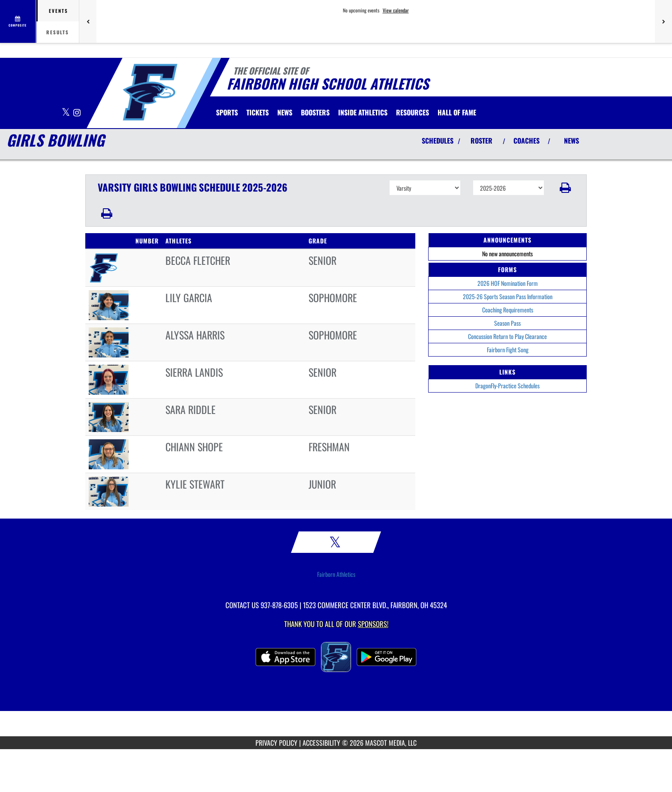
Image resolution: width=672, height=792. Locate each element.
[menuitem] (258, 112)
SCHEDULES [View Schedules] (438, 141)
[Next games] (663, 21)
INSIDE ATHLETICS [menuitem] (363, 112)
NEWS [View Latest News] (571, 141)
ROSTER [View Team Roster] (481, 141)
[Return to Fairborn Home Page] (150, 92)
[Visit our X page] (66, 113)
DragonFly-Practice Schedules (507, 385)
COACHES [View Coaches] (526, 141)
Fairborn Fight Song (508, 349)
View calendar (396, 10)
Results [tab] (58, 32)
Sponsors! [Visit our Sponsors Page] (373, 624)
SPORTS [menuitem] (227, 112)
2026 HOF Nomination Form (508, 283)
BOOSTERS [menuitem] (315, 112)
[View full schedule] (18, 21)
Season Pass (507, 323)
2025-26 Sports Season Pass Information (508, 296)
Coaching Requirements (508, 310)
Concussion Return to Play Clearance (507, 336)
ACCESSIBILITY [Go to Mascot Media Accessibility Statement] (321, 743)
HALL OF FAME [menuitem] (457, 112)
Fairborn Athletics (336, 574)
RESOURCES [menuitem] (412, 112)
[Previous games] (88, 21)
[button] (565, 188)
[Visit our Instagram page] (77, 113)
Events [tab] (58, 11)
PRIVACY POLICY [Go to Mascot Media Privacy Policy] (276, 743)
